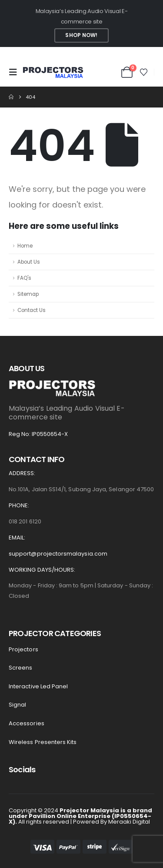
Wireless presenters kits (43, 742)
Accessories (27, 723)
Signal (17, 705)
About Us (29, 262)
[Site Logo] (53, 72)
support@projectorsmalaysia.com (58, 554)
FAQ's (24, 278)
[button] (16, 72)
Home (25, 246)
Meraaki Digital (129, 822)
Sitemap (28, 294)
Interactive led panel (38, 686)
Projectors (23, 649)
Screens (20, 668)
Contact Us (32, 310)
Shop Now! (81, 35)
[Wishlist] (144, 72)
